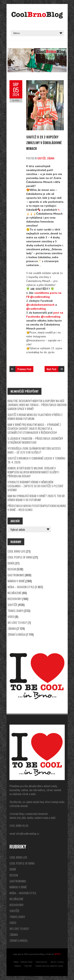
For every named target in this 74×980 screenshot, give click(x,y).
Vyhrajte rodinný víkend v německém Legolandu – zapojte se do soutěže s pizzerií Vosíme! (35, 486)
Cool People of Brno (20, 557)
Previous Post (24, 369)
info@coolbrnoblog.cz (28, 833)
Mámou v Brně (16, 581)
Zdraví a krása (16, 634)
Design (12, 569)
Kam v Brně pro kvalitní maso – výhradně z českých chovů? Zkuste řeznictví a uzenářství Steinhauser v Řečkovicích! (34, 428)
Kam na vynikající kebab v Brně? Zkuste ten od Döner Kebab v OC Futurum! (36, 498)
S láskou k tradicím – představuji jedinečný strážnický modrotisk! (35, 440)
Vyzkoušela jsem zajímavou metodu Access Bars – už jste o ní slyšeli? (34, 450)
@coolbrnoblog (36, 309)
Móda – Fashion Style (21, 587)
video (11, 617)
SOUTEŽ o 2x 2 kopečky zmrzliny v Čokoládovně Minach (44, 143)
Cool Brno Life (16, 551)
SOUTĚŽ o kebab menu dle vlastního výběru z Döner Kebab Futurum (35, 417)
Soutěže (42, 158)
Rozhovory (15, 599)
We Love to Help (17, 622)
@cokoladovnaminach (40, 305)
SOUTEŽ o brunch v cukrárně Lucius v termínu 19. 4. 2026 (36, 460)
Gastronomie (16, 575)
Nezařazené (14, 593)
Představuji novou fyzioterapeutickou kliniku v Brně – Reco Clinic (37, 508)
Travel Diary (15, 611)
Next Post (52, 369)
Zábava (51, 158)
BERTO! (58, 954)
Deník (11, 563)
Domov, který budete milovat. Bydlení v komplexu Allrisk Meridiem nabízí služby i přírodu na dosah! (33, 472)
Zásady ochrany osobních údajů (49, 966)
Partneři (28, 966)
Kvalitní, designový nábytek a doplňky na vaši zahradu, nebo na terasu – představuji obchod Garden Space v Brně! (37, 405)
